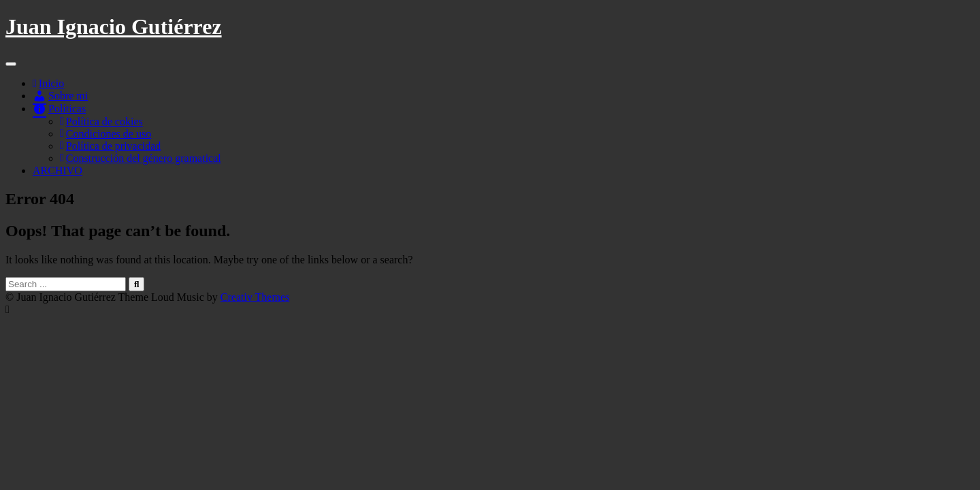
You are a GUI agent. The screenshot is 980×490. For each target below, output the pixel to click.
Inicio (48, 83)
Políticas (59, 109)
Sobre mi (60, 96)
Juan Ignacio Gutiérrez (114, 27)
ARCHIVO (58, 170)
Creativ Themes (255, 297)
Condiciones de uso (105, 134)
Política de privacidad (110, 146)
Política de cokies (101, 121)
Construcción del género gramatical (141, 158)
